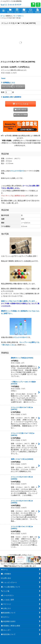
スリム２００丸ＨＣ (17, 171)
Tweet (3, 78)
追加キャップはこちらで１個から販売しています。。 (20, 304)
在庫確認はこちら (8, 83)
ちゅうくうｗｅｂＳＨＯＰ (11, 5)
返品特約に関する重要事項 (11, 97)
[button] (3, 11)
